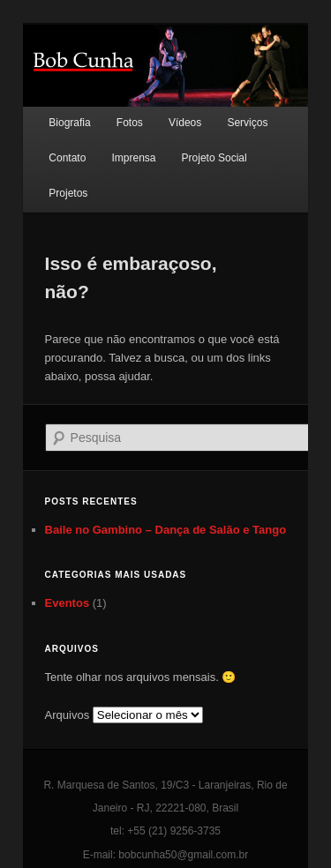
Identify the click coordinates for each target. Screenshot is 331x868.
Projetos (68, 193)
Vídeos (185, 123)
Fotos (130, 123)
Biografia (69, 123)
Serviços (247, 123)
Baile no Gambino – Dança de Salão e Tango (166, 530)
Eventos (68, 603)
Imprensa (133, 158)
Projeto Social (214, 158)
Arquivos (68, 715)
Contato (67, 158)
